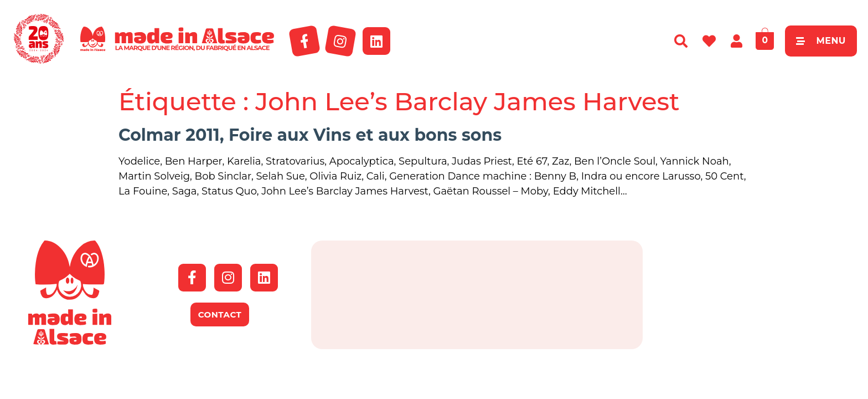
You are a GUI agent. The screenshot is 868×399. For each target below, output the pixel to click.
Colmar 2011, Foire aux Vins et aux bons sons (310, 135)
